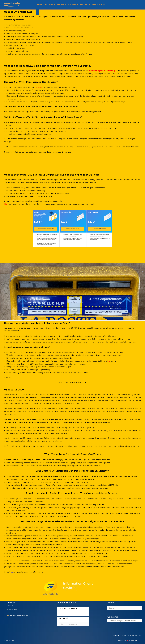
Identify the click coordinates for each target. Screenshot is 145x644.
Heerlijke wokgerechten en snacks (123, 621)
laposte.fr (40, 87)
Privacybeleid (13, 609)
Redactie (11, 606)
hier (12, 572)
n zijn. (60, 201)
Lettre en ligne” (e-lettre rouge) (103, 71)
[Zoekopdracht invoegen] (125, 608)
